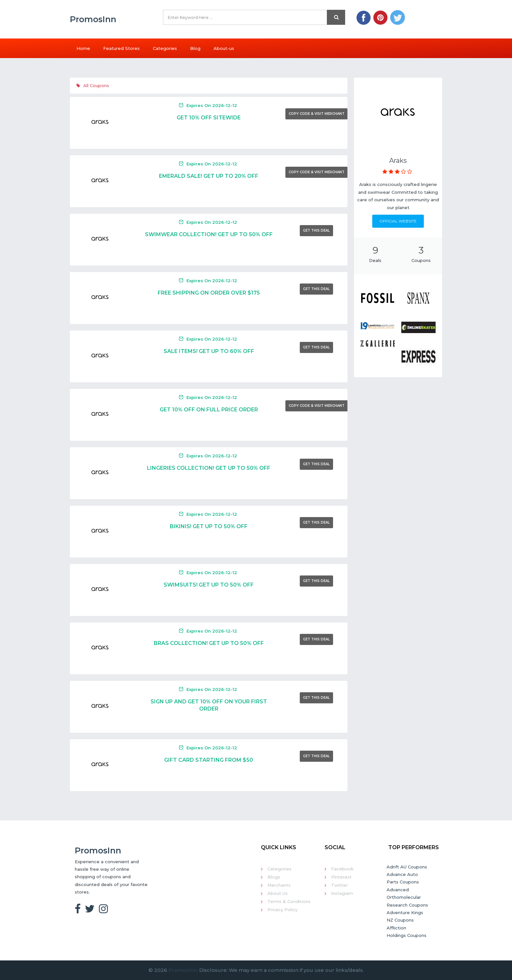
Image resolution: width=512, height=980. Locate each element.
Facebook (342, 869)
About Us (278, 893)
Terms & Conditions (289, 901)
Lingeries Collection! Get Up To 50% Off (209, 468)
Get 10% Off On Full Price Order (209, 410)
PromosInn (183, 970)
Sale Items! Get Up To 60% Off (209, 351)
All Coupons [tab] (93, 85)
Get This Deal (316, 230)
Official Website (398, 221)
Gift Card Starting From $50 (209, 760)
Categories (165, 48)
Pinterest (341, 877)
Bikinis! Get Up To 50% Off (209, 526)
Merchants (279, 885)
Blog (195, 48)
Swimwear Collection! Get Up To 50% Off (209, 234)
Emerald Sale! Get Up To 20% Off (209, 176)
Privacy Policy (282, 910)
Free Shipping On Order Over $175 (209, 293)
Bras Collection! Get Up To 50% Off (209, 643)
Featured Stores (121, 48)
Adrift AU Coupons (407, 867)
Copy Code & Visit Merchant (317, 114)
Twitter (339, 885)
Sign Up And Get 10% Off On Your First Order (209, 705)
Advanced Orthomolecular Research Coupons (407, 897)
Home (83, 48)
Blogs (274, 877)
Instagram (342, 893)
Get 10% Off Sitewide (209, 118)
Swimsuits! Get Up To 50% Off (209, 585)
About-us (224, 48)
